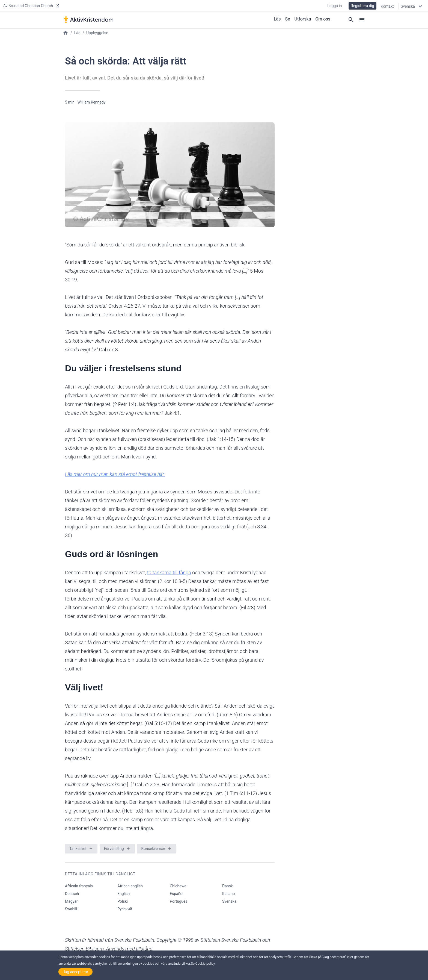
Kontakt (387, 6)
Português (179, 901)
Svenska (229, 901)
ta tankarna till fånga (169, 573)
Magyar (71, 901)
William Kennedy (91, 102)
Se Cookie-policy (203, 964)
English (124, 894)
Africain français (79, 886)
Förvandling (114, 849)
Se (288, 19)
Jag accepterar (75, 972)
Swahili (71, 909)
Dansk (228, 886)
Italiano (228, 894)
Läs (277, 19)
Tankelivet (78, 849)
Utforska (303, 19)
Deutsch (72, 894)
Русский (125, 909)
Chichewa (178, 886)
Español (177, 894)
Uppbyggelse (97, 33)
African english (130, 886)
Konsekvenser (153, 849)
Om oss (323, 19)
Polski (123, 901)
